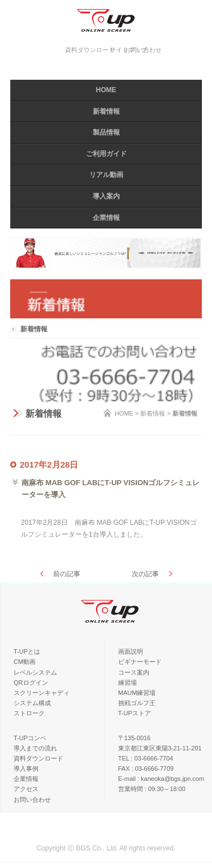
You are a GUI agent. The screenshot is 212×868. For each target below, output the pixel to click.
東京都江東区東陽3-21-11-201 (160, 748)
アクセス (26, 789)
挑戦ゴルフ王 (137, 703)
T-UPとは (27, 651)
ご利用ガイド (106, 154)
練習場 (127, 683)
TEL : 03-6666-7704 (146, 758)
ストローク (29, 713)
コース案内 (134, 672)
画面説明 (131, 651)
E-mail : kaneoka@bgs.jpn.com (161, 779)
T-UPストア (135, 713)
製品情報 (106, 132)
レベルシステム (35, 672)
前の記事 (67, 574)
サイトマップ (128, 50)
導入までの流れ (35, 748)
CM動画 (25, 662)
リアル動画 (106, 175)
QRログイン (31, 683)
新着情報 (106, 111)
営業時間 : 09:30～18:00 (152, 789)
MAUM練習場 (137, 693)
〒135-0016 (135, 738)
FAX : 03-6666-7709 (146, 768)
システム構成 (32, 703)
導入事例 (26, 768)
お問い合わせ (32, 800)
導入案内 (106, 196)
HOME (106, 90)
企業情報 (106, 218)
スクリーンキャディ (42, 693)
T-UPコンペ (30, 738)
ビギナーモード (140, 662)
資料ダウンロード (90, 50)
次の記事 (145, 574)
